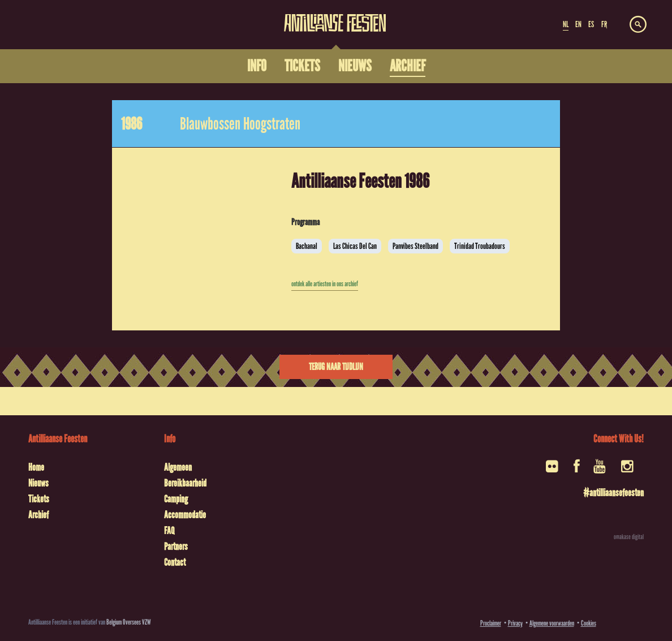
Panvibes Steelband (415, 246)
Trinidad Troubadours (480, 246)
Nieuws (38, 483)
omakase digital (629, 537)
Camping (176, 499)
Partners (176, 547)
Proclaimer (491, 623)
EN (578, 24)
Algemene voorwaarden (552, 623)
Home (36, 467)
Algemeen (178, 467)
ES (591, 24)
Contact (175, 562)
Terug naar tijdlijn (336, 367)
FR (604, 24)
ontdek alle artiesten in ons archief (325, 284)
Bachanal (307, 246)
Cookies (589, 623)
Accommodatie (185, 515)
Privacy (515, 623)
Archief (38, 515)
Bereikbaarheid (185, 483)
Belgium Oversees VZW (129, 622)
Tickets (39, 499)
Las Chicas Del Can (355, 246)
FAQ (169, 531)
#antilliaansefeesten (613, 493)
